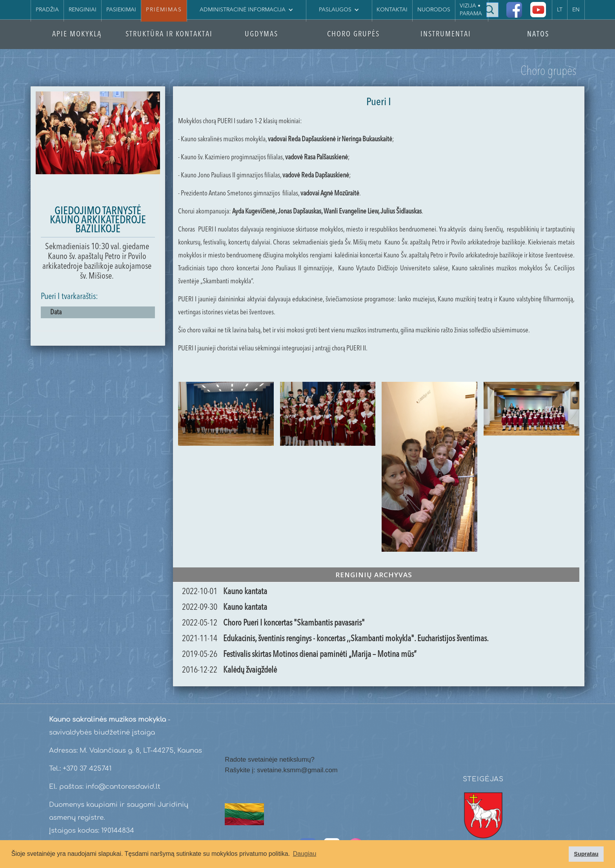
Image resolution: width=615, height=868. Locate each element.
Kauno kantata (245, 592)
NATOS (538, 35)
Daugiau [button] (305, 854)
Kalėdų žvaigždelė (250, 670)
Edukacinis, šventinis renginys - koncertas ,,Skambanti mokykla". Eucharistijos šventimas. (356, 639)
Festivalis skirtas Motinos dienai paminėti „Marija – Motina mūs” (320, 655)
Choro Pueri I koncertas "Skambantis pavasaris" (294, 623)
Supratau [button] (586, 854)
